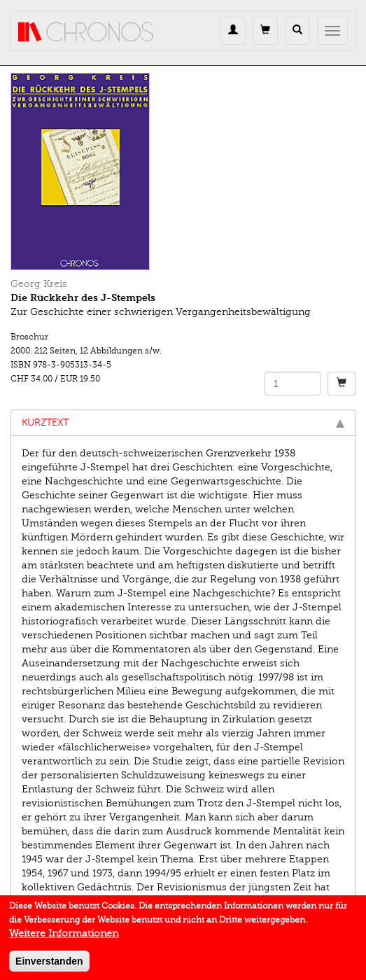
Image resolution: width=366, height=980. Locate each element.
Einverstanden (49, 965)
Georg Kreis (39, 284)
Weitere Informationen (64, 938)
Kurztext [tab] (183, 422)
